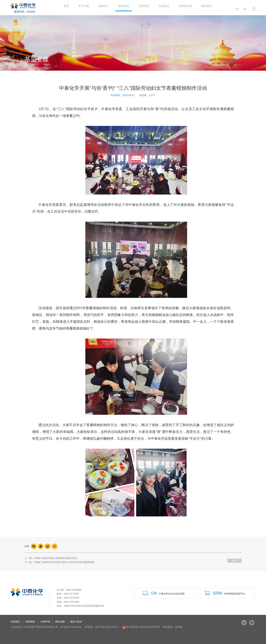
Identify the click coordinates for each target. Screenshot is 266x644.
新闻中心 (105, 8)
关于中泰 (85, 8)
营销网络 (30, 622)
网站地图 (60, 622)
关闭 (234, 561)
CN (239, 8)
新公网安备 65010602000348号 (141, 627)
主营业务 (146, 8)
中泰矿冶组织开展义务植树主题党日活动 (55, 558)
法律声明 (45, 622)
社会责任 (166, 8)
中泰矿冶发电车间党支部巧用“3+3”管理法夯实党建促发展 (64, 562)
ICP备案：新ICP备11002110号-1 (102, 627)
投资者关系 (188, 8)
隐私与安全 (76, 622)
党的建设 (126, 11)
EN (245, 8)
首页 (68, 8)
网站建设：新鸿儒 (173, 627)
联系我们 (210, 8)
